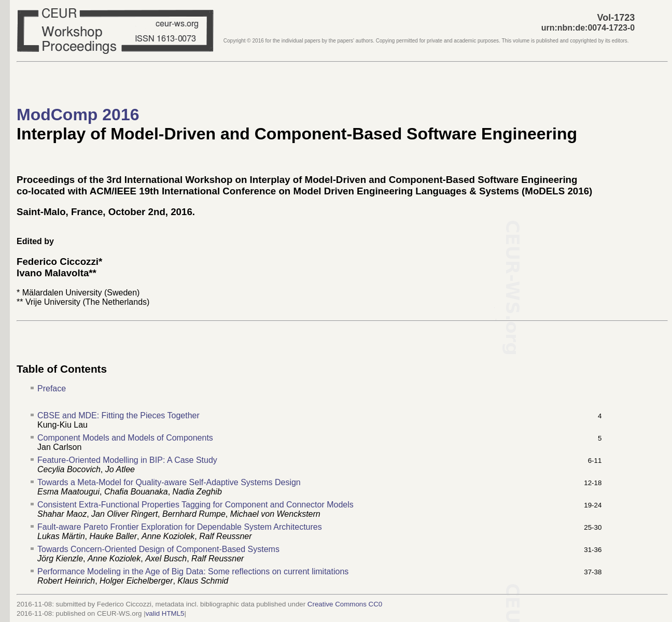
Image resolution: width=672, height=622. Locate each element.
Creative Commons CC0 (345, 604)
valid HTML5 (165, 613)
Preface (52, 388)
